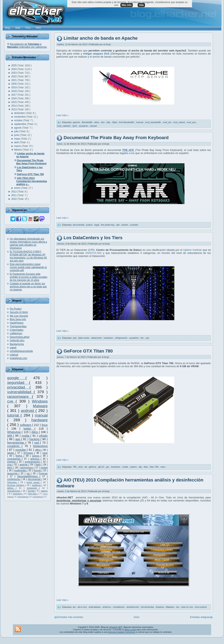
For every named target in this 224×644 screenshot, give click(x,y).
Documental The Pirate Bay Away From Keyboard (116, 138)
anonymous (27, 468)
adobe (11, 453)
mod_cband (179, 122)
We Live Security (19, 316)
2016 (14, 98)
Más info (127, 5)
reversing (18, 494)
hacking (35, 439)
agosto (18, 128)
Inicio (137, 617)
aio (75, 607)
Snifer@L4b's (17, 341)
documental (35, 479)
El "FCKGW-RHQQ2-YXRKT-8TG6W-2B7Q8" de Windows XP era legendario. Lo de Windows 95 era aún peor (28, 256)
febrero (18, 150)
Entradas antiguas (200, 617)
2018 (14, 91)
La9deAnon (16, 333)
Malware (40, 406)
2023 (14, 73)
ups (147, 338)
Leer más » (63, 115)
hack (45, 453)
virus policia (201, 607)
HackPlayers (17, 323)
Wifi (10, 436)
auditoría (37, 485)
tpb (118, 225)
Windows (40, 401)
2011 (14, 195)
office (38, 450)
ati (86, 467)
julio (17, 131)
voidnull (14, 355)
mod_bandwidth (153, 122)
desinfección (133, 607)
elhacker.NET (116, 627)
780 (75, 467)
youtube (21, 450)
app (18, 439)
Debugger (13, 482)
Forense (43, 474)
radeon (134, 467)
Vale (141, 5)
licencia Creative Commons (122, 632)
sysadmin (14, 446)
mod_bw (167, 122)
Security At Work (19, 312)
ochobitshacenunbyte (21, 351)
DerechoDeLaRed (20, 337)
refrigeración (121, 338)
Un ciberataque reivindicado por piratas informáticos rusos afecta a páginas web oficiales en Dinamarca (28, 243)
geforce (93, 467)
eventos (12, 462)
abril (17, 142)
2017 (14, 95)
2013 (14, 109)
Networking (40, 446)
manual (41, 415)
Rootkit (32, 491)
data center (84, 338)
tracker (125, 225)
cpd (75, 338)
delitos (12, 488)
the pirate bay (108, 225)
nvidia (26, 436)
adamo (44, 491)
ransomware (20, 397)
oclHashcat (38, 497)
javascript (13, 474)
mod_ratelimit (64, 126)
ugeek (13, 348)
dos (103, 122)
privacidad (18, 387)
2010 (14, 199)
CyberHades (17, 330)
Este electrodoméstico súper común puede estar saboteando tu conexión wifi (28, 267)
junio (17, 135)
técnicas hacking (16, 485)
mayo (18, 139)
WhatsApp (14, 432)
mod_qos (192, 122)
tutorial (14, 415)
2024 (14, 69)
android (28, 411)
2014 (14, 106)
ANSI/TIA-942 (93, 253)
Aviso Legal (130, 630)
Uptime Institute (193, 250)
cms (10, 465)
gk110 (102, 467)
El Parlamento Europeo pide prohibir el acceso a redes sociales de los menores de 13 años (29, 277)
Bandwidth (87, 122)
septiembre (21, 124)
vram (163, 467)
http (109, 122)
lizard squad (34, 482)
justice (90, 225)
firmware (29, 453)
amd (81, 467)
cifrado (43, 436)
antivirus (35, 459)
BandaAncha (17, 344)
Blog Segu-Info (18, 319)
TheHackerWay (18, 326)
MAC (10, 468)
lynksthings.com (18, 358)
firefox (19, 456)
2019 (14, 87)
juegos (36, 456)
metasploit (33, 488)
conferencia (14, 479)
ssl (29, 474)
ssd (37, 443)
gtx (108, 467)
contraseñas (14, 459)
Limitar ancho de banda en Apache (100, 38)
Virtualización (14, 491)
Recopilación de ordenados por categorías (27, 46)
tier (142, 338)
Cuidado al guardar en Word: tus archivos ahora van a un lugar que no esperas (28, 287)
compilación (119, 607)
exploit (44, 468)
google (16, 378)
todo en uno (187, 607)
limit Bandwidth (127, 122)
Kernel (38, 470)
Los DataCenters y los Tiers (93, 238)
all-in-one (82, 607)
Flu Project (16, 309)
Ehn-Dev (33, 494)
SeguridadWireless (28, 476)
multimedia (20, 470)
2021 (14, 80)
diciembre (20, 113)
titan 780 (154, 467)
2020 (14, 84)
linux (45, 425)
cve (11, 401)
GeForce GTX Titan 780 (88, 351)
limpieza (160, 607)
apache (24, 465)
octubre (19, 120)
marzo (18, 146)
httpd (115, 122)
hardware (40, 420)
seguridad (18, 383)
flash (38, 465)
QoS (75, 126)
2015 (14, 102)
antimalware (23, 497)
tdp (141, 467)
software (26, 425)
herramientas (16, 443)
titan (146, 467)
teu (178, 607)
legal (97, 225)
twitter (29, 429)
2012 (14, 192)
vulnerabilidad (20, 392)
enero (18, 188)
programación (33, 462)
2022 (14, 76)
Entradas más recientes (70, 617)
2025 (14, 65)
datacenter (97, 338)
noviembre (20, 117)
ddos (35, 432)
